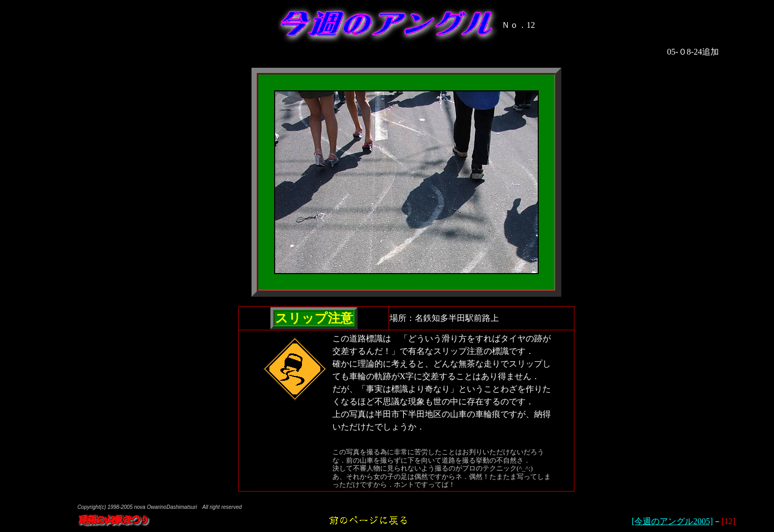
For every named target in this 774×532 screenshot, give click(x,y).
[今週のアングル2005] (672, 521)
